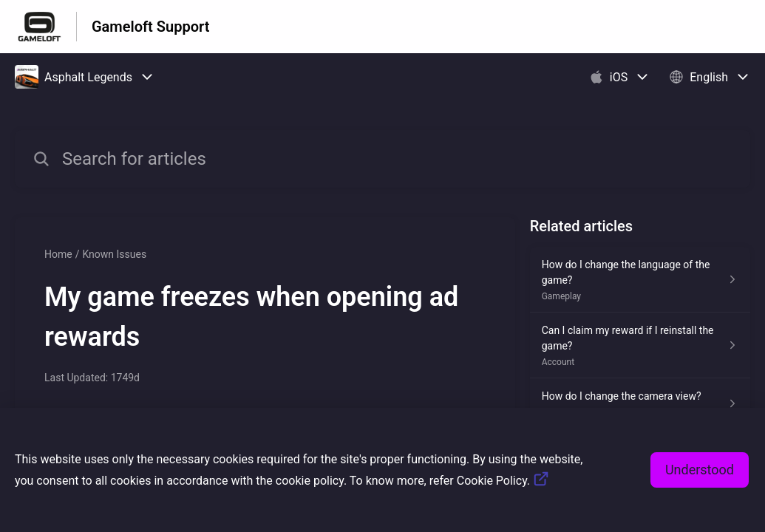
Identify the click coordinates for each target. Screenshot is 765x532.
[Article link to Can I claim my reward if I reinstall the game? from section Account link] (640, 345)
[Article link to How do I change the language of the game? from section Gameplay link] (640, 280)
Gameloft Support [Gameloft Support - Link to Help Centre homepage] (150, 27)
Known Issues (114, 254)
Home (58, 254)
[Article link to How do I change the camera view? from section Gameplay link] (640, 403)
